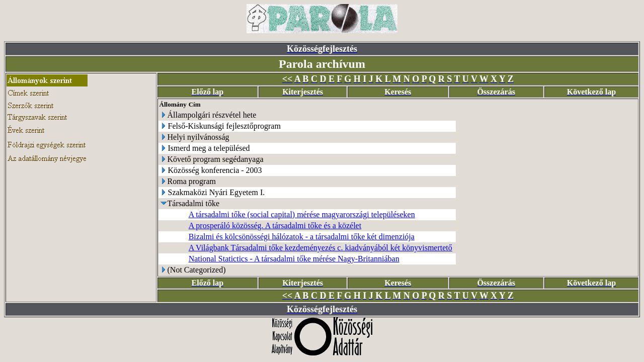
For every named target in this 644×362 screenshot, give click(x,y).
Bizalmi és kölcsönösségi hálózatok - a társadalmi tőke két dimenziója (302, 237)
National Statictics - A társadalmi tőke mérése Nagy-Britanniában (294, 259)
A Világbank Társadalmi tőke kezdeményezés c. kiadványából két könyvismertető (320, 248)
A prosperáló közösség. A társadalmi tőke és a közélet (275, 225)
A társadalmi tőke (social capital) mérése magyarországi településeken (302, 214)
